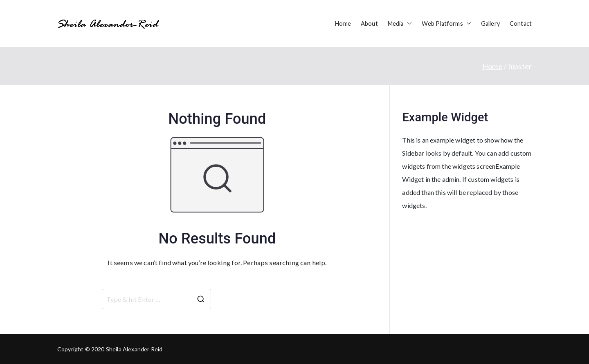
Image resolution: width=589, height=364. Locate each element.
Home (343, 23)
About (369, 23)
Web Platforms (446, 24)
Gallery (490, 23)
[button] (408, 24)
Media (400, 24)
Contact (521, 23)
